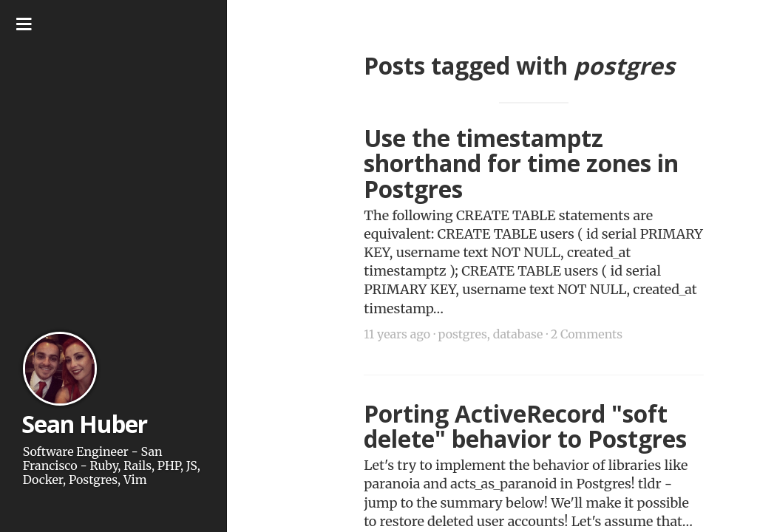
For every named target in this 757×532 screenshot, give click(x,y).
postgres (462, 334)
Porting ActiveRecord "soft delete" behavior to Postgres (525, 426)
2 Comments (587, 334)
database (518, 334)
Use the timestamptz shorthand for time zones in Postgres (521, 163)
